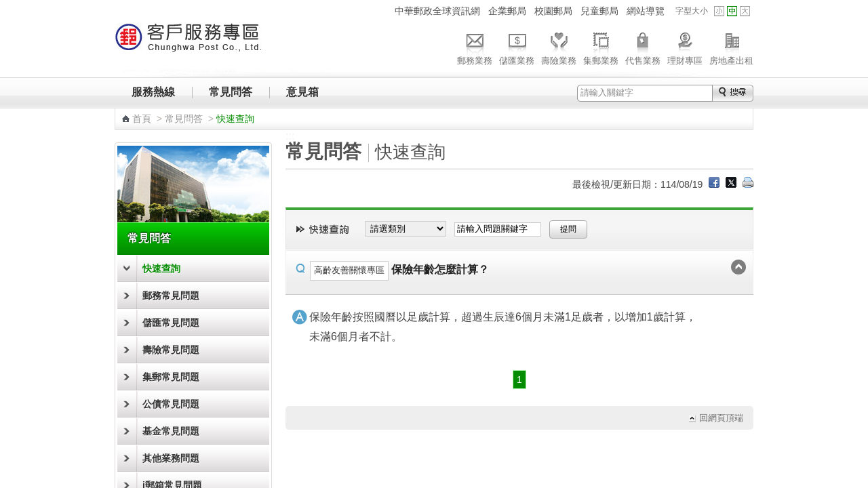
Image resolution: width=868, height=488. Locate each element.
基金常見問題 (171, 431)
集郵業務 (601, 47)
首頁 (142, 119)
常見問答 (231, 92)
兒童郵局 (599, 11)
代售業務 (643, 47)
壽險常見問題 (171, 350)
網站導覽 (646, 11)
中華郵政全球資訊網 (437, 11)
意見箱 (302, 92)
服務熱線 (153, 92)
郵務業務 (475, 47)
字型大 (745, 11)
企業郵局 (507, 11)
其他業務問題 (171, 458)
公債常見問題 (171, 404)
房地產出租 (731, 47)
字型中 (732, 11)
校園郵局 (553, 11)
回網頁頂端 (721, 418)
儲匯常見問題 (171, 323)
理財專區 (685, 47)
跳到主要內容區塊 (7, 7)
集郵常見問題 (171, 377)
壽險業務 (559, 47)
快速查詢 (161, 268)
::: (382, 11)
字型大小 (692, 11)
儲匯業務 (517, 47)
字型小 (719, 11)
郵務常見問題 (171, 296)
